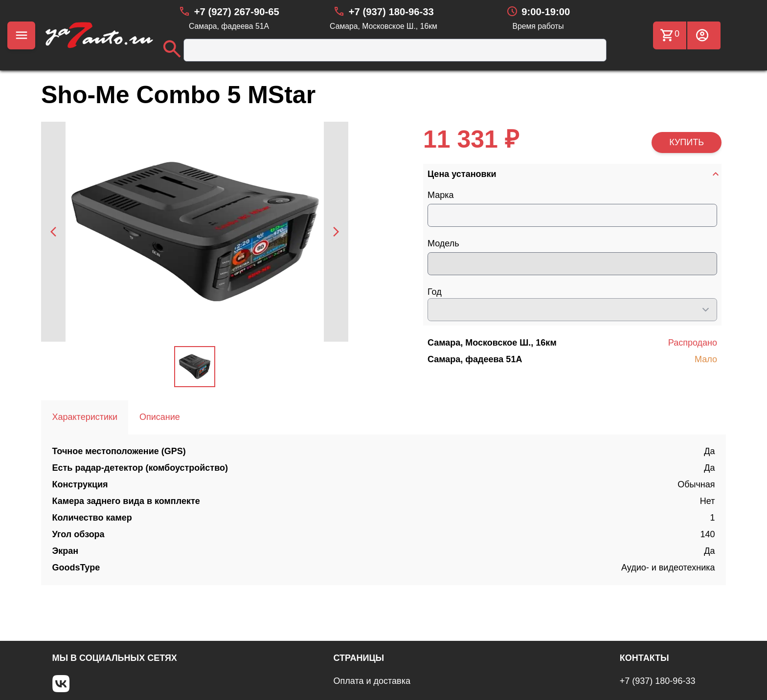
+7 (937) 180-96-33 (658, 681)
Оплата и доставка (372, 681)
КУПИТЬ (687, 142)
